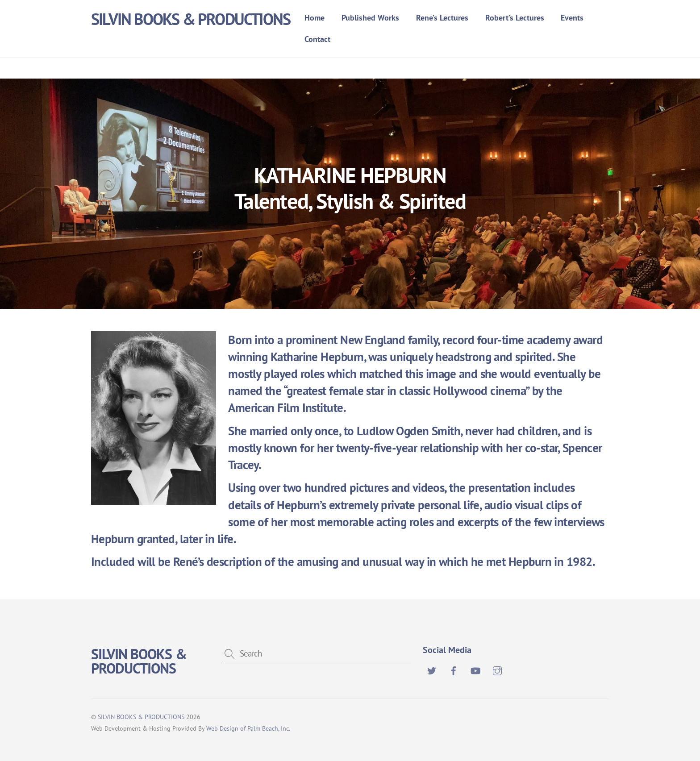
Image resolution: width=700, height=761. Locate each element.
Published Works (370, 18)
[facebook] (454, 670)
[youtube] (475, 670)
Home (315, 18)
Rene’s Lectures (442, 18)
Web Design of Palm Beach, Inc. (248, 728)
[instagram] (497, 670)
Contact (317, 39)
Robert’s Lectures (515, 18)
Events (572, 18)
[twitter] (432, 670)
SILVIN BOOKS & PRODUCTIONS (141, 717)
